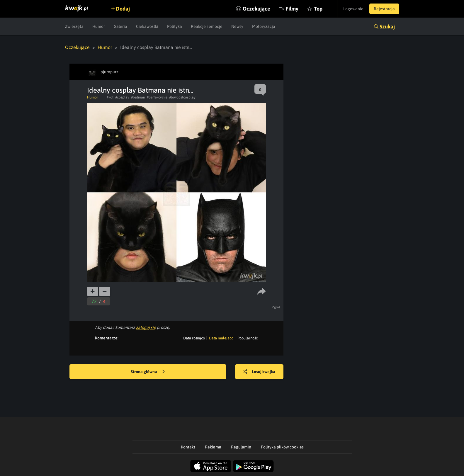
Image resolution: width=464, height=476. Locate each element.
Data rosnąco (194, 338)
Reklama (213, 447)
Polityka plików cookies (282, 447)
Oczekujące (256, 9)
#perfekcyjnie (157, 97)
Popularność (248, 338)
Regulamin (241, 447)
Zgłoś (276, 307)
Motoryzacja (264, 26)
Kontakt (188, 447)
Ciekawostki (147, 26)
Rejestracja (384, 9)
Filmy (292, 9)
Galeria (120, 26)
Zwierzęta (74, 26)
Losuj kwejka (259, 372)
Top (318, 9)
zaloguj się (146, 327)
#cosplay (122, 97)
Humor (99, 26)
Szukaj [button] (387, 27)
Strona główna (148, 372)
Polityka (175, 26)
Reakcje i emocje (207, 26)
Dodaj (123, 9)
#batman (138, 97)
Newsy (237, 26)
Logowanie (353, 9)
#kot (110, 97)
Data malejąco (221, 338)
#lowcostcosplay (182, 97)
